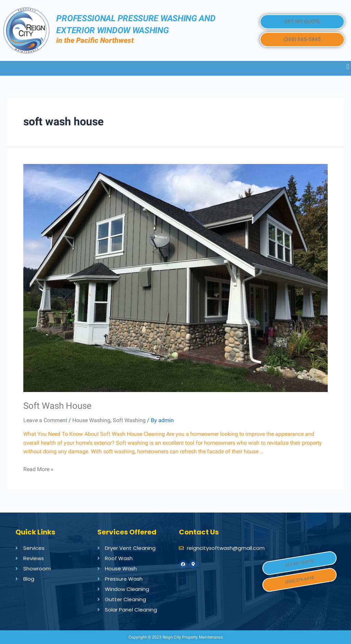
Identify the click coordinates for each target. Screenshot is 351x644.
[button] (302, 22)
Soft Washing (129, 420)
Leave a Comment (45, 420)
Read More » (38, 469)
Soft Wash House (57, 406)
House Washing (91, 420)
